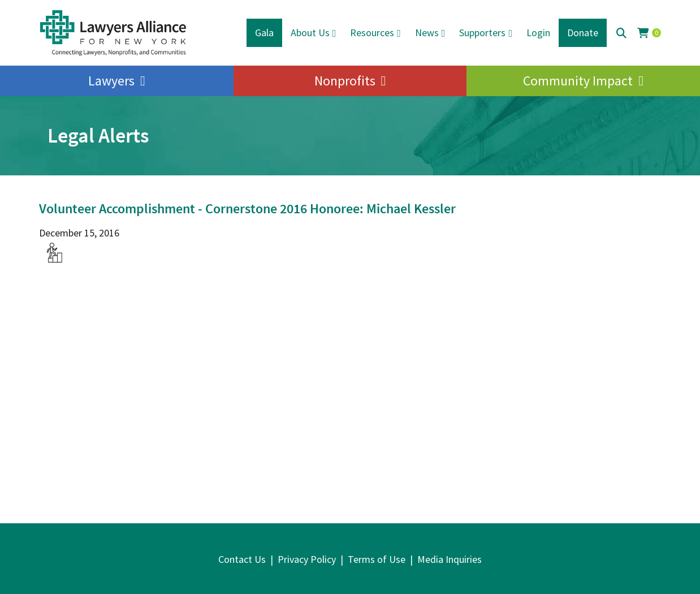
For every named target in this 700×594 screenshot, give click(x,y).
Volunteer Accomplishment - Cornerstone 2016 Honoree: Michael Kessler (247, 208)
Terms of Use (377, 559)
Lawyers (111, 81)
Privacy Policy (307, 559)
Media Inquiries (450, 559)
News (427, 33)
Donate (583, 33)
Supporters (482, 33)
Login (538, 33)
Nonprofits (345, 81)
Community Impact (578, 81)
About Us (310, 33)
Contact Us (242, 559)
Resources (372, 33)
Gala (264, 33)
